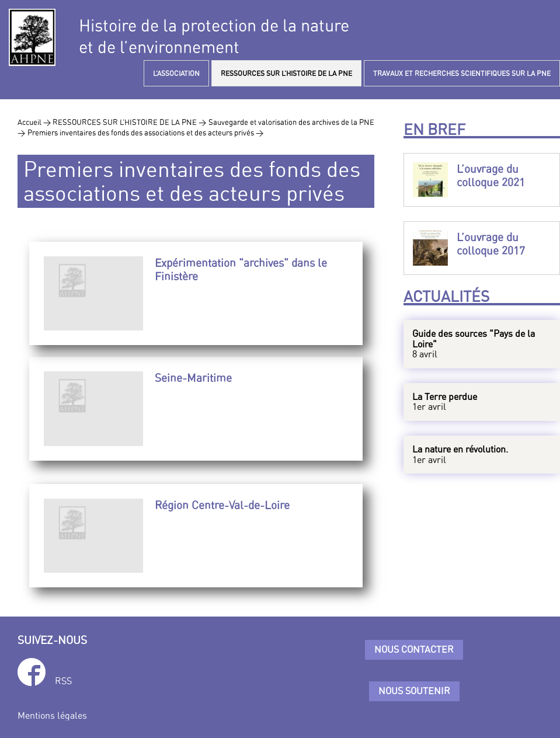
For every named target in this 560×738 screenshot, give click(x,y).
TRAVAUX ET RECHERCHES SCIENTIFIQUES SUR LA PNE (462, 73)
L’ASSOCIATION (176, 73)
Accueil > (35, 122)
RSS (63, 681)
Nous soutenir (414, 691)
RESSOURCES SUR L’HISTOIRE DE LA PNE (286, 73)
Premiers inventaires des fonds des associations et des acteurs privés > (145, 133)
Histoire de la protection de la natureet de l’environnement (214, 36)
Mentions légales (52, 715)
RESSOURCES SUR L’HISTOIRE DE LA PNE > (129, 122)
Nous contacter (414, 649)
